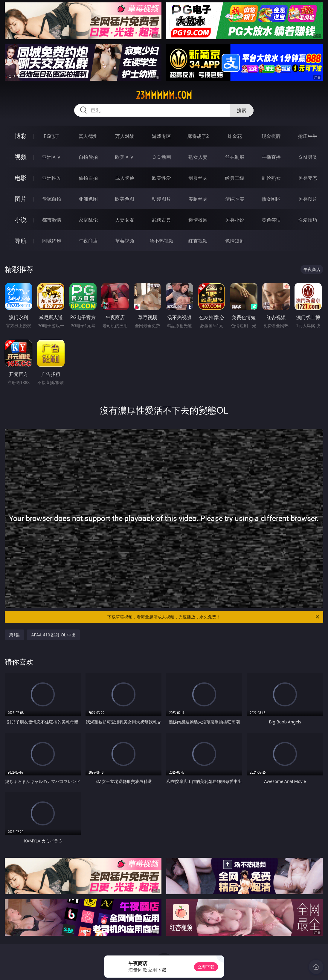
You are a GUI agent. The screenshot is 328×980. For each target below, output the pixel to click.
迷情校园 (198, 220)
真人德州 (88, 136)
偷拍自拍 (88, 178)
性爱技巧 (308, 220)
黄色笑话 (271, 220)
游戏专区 (161, 136)
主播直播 (271, 157)
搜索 (242, 110)
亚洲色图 (88, 199)
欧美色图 (125, 199)
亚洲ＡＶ (52, 157)
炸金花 (235, 136)
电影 (21, 178)
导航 (21, 241)
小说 (21, 220)
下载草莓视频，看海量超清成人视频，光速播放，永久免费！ (214, 617)
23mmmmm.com (164, 95)
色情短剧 (235, 241)
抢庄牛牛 (308, 136)
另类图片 (308, 199)
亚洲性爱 (52, 178)
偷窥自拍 (52, 199)
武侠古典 (161, 220)
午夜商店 (88, 241)
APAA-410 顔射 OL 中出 (53, 635)
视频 (21, 157)
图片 (21, 199)
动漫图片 (161, 199)
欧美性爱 (161, 178)
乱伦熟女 (271, 178)
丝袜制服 (235, 157)
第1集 (14, 635)
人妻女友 (125, 220)
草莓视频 (125, 241)
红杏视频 (198, 241)
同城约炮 (52, 241)
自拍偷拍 (88, 157)
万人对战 (125, 136)
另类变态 (308, 178)
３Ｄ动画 (161, 157)
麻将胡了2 (198, 136)
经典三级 (235, 178)
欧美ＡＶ (125, 157)
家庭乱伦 (88, 220)
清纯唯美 (235, 199)
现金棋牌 (271, 136)
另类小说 (235, 220)
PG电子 (52, 136)
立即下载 (206, 967)
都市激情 (52, 220)
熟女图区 (271, 199)
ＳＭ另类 (308, 157)
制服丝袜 (198, 178)
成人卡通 (125, 178)
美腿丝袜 (198, 199)
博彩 (21, 136)
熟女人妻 (198, 157)
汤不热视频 (161, 241)
